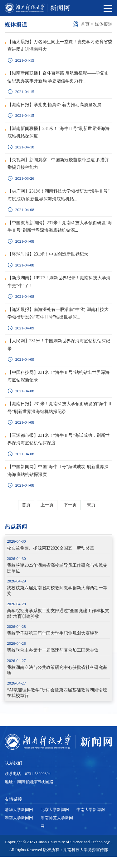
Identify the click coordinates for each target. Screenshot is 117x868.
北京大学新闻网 (55, 821)
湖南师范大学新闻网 (57, 833)
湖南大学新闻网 (19, 829)
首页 (85, 24)
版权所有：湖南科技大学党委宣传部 (76, 861)
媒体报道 (104, 24)
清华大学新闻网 (19, 821)
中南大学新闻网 (91, 821)
